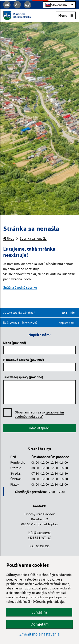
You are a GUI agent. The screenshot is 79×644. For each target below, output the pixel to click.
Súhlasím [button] (39, 612)
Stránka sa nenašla (33, 238)
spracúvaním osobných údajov (39, 414)
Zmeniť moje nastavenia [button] (39, 634)
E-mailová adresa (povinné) (24, 360)
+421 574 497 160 (39, 538)
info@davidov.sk (40, 533)
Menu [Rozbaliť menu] (66, 15)
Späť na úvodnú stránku (20, 287)
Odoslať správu (40, 428)
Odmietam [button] (40, 624)
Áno (65, 313)
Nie (73, 313)
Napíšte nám (67, 323)
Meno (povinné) (15, 343)
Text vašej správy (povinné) (23, 377)
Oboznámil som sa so (39, 414)
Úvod (9, 238)
